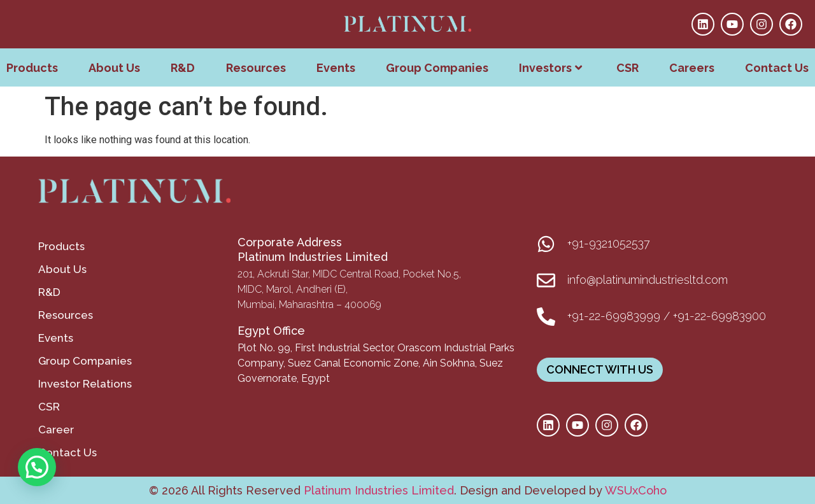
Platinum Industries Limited (377, 490)
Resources (256, 68)
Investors (550, 68)
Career (56, 430)
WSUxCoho (636, 490)
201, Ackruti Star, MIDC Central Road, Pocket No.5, (349, 274)
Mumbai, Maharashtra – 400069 (309, 304)
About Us (114, 68)
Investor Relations (85, 384)
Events (336, 68)
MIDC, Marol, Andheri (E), (293, 289)
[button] (38, 466)
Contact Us (777, 68)
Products (32, 68)
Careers (692, 68)
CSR (627, 68)
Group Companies (437, 68)
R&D (183, 68)
